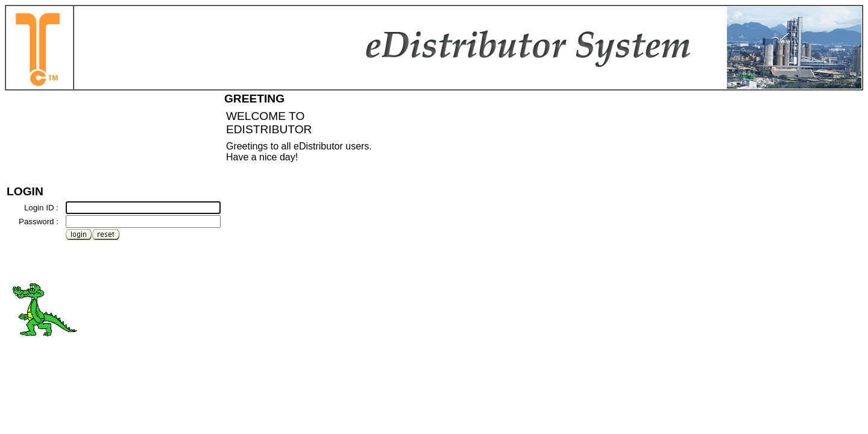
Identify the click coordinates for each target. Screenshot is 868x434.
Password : (39, 222)
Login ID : (41, 208)
